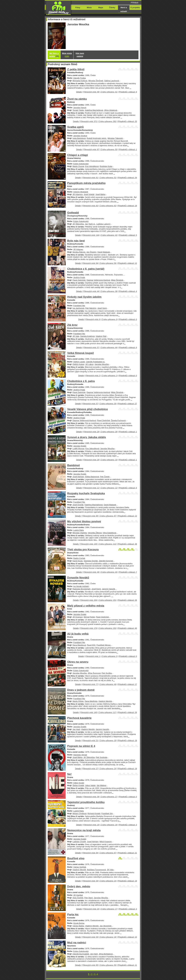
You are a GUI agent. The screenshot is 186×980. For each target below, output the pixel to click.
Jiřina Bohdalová (106, 954)
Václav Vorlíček (80, 867)
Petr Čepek (105, 477)
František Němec (104, 645)
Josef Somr (102, 308)
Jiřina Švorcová (94, 673)
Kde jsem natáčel (80, 55)
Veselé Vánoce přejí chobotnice (88, 409)
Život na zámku (77, 99)
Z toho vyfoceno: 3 (109, 376)
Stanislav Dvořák (91, 561)
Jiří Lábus (89, 364)
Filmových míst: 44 (91, 291)
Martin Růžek (78, 701)
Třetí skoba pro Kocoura (83, 549)
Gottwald (73, 213)
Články (112, 7)
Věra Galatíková (109, 533)
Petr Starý (89, 898)
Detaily (79, 92)
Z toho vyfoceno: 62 (108, 206)
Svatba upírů (75, 127)
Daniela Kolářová (87, 336)
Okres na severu (78, 662)
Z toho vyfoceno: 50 (109, 149)
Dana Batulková (79, 645)
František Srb (107, 814)
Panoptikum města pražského (86, 183)
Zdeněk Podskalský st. (96, 362)
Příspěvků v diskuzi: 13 (127, 516)
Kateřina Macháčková (94, 110)
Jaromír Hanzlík (109, 589)
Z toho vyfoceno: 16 (109, 825)
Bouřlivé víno (76, 858)
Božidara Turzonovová (96, 870)
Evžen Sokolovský (81, 164)
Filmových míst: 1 (93, 656)
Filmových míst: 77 (90, 684)
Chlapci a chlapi (78, 155)
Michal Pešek (89, 617)
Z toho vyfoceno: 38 (109, 291)
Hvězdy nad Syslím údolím (84, 297)
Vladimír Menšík (105, 701)
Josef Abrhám (78, 477)
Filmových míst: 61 (90, 178)
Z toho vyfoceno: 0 (109, 656)
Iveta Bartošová (79, 138)
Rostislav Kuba (106, 166)
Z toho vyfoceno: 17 (109, 909)
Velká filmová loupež (81, 353)
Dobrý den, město (79, 886)
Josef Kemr (96, 589)
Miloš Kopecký (106, 842)
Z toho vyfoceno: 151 (107, 600)
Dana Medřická (91, 701)
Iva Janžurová (78, 308)
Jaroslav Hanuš (80, 108)
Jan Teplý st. (90, 224)
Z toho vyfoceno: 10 (109, 460)
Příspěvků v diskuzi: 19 (127, 769)
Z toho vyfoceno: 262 (107, 121)
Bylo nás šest (76, 241)
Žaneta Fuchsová (118, 420)
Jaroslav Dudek (80, 446)
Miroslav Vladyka (80, 533)
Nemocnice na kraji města (84, 830)
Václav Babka (78, 926)
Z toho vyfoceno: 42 (109, 235)
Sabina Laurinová (112, 81)
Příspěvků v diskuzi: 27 (127, 404)
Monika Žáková (79, 252)
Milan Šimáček (117, 280)
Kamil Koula (78, 561)
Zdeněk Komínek (106, 561)
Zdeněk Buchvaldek (81, 954)
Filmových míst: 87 (91, 149)
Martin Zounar (78, 166)
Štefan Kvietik (78, 785)
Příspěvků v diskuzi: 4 (128, 291)
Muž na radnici (77, 943)
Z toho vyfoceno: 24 (108, 769)
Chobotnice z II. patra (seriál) (86, 269)
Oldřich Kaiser (78, 364)
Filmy (78, 7)
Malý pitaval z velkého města (86, 606)
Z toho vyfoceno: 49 (108, 684)
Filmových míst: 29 (91, 432)
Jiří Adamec (78, 249)
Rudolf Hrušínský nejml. (97, 138)
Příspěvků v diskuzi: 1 (128, 149)
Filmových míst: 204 (89, 600)
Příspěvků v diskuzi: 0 (128, 319)
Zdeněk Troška (79, 78)
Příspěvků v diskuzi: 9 (128, 92)
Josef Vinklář (89, 194)
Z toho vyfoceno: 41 (109, 92)
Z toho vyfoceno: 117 (107, 712)
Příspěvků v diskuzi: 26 (127, 600)
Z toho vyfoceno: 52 (108, 178)
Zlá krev (72, 325)
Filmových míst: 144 (91, 235)
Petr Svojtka (107, 673)
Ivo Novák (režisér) (81, 586)
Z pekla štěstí (76, 69)
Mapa (101, 7)
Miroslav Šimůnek (96, 81)
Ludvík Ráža (78, 530)
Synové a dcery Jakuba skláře (87, 437)
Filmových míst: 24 (91, 909)
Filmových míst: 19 (91, 825)
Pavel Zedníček (79, 280)
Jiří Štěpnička (78, 224)
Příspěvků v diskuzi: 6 (128, 488)
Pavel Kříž (91, 645)
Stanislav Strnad (80, 755)
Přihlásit (134, 3)
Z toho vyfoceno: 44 (109, 347)
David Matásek (104, 252)
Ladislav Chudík (79, 842)
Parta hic (73, 914)
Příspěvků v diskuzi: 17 (127, 684)
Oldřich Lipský (79, 362)
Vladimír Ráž (101, 336)
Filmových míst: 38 (91, 797)
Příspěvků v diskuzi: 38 (127, 544)
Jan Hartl (76, 729)
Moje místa (67, 55)
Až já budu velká (78, 634)
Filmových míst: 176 (89, 628)
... (130, 88)
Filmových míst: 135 (89, 544)
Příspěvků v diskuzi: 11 (127, 965)
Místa (89, 7)
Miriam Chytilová (79, 814)
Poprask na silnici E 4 (81, 746)
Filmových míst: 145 (89, 712)
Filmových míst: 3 (93, 376)
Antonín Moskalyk (81, 192)
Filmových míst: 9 (93, 319)
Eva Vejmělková (92, 166)
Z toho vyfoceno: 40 (109, 572)
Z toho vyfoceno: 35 (108, 404)
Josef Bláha (100, 194)
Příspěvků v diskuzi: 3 (128, 825)
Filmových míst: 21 (90, 740)
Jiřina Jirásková (111, 110)
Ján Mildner (101, 785)
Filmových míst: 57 (91, 347)
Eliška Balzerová (92, 477)
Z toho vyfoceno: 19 (108, 740)
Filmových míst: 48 (91, 572)
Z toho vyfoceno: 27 (109, 797)
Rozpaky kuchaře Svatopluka (86, 493)
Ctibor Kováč (79, 783)
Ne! (69, 774)
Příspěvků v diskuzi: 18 (127, 206)
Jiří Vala (76, 336)
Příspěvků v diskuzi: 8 (128, 347)
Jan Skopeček (106, 926)
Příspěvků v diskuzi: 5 (128, 235)
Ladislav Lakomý (103, 224)
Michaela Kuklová (80, 81)
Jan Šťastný (91, 252)
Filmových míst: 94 (90, 263)
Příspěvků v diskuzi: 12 (127, 263)
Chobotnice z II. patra (81, 381)
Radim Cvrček (79, 558)
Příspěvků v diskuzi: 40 (127, 628)
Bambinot (74, 465)
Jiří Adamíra (78, 194)
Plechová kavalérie (79, 718)
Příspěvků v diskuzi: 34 (127, 178)
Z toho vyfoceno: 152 (107, 628)
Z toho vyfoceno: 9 (109, 319)
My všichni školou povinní (84, 521)
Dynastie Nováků (78, 578)
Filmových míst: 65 (90, 965)
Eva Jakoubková (92, 449)
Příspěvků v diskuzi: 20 (127, 121)
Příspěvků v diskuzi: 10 (127, 937)
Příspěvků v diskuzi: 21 (127, 853)
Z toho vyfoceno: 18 (108, 937)
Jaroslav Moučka (102, 364)
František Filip (79, 306)
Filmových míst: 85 (90, 516)
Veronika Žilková (95, 533)
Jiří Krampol (78, 617)
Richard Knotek (94, 814)
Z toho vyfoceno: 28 (109, 432)
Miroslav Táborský (115, 138)
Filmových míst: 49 (91, 92)
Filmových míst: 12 (91, 488)
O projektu (135, 7)
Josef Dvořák (78, 505)
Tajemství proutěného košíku (86, 802)
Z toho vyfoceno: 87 (108, 853)
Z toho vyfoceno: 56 (108, 263)
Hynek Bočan (79, 923)
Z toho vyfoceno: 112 (107, 544)
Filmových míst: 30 (90, 881)
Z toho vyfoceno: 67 (108, 516)
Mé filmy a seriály (54, 55)
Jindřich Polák (79, 277)
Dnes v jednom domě (81, 690)
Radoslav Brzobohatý (81, 589)
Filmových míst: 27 (90, 769)
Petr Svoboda (102, 757)
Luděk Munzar (78, 449)
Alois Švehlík (78, 898)
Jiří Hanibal (78, 895)
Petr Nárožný (91, 308)
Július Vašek (90, 785)
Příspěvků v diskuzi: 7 (128, 572)
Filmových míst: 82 (90, 206)
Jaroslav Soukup (80, 136)
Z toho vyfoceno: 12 (109, 488)
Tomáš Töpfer (78, 110)
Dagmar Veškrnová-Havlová (98, 280)
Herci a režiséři (124, 9)
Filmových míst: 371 (89, 121)
